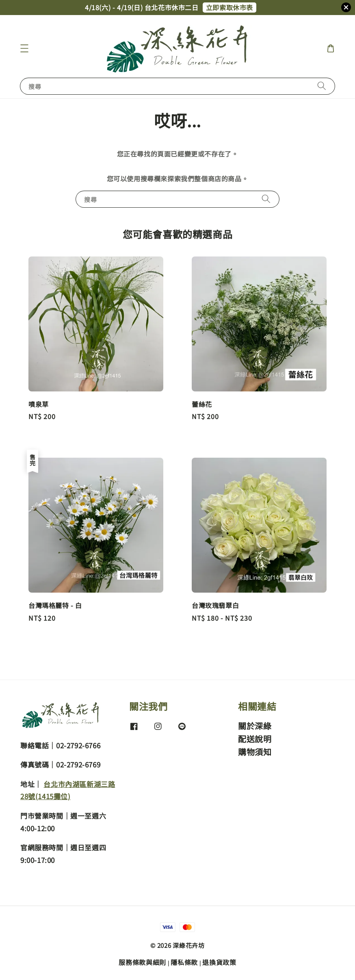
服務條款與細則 (142, 962)
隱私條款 (184, 962)
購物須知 (255, 752)
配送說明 (255, 739)
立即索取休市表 (229, 7)
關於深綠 (255, 726)
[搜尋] (322, 86)
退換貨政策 (219, 962)
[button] (24, 48)
